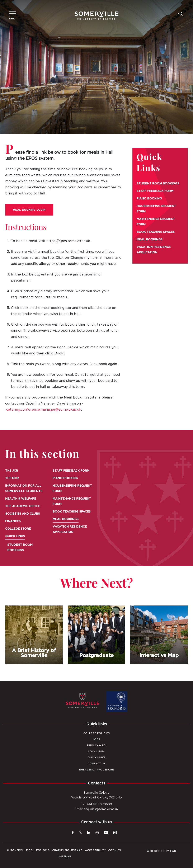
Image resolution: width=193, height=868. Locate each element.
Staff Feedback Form (155, 191)
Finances (13, 521)
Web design (156, 851)
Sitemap (65, 857)
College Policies (97, 733)
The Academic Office (23, 506)
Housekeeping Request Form (156, 209)
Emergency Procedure (96, 770)
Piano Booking (149, 199)
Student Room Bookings (158, 184)
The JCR (12, 471)
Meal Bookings (150, 240)
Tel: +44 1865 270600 (97, 805)
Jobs (96, 739)
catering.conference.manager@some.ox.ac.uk (44, 410)
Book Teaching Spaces (156, 232)
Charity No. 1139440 (67, 850)
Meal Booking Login (29, 210)
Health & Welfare (21, 499)
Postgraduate (96, 635)
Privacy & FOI (97, 746)
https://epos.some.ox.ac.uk (68, 241)
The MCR (12, 478)
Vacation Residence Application (154, 250)
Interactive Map (159, 635)
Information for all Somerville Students (24, 489)
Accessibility (95, 850)
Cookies (115, 850)
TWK (173, 851)
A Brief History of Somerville (34, 635)
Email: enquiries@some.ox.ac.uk (96, 809)
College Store (18, 529)
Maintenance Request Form (156, 222)
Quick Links (15, 536)
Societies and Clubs (23, 514)
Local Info (97, 752)
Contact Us (97, 764)
